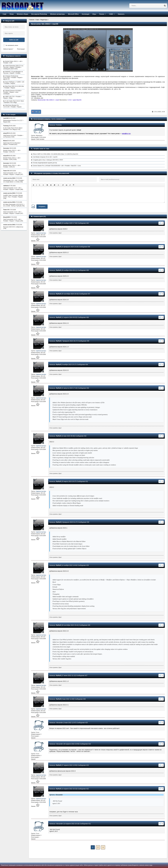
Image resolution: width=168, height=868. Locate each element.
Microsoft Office (73, 14)
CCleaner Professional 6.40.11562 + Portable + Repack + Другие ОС (13, 78)
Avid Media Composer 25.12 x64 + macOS (45, 157)
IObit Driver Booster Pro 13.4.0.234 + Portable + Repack (12, 106)
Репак (12, 14)
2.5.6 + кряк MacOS (75, 100)
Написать (121, 14)
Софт (5, 14)
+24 (36, 112)
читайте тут (126, 134)
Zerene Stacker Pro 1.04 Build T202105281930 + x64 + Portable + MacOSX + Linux (57, 166)
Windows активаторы (57, 14)
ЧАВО (111, 14)
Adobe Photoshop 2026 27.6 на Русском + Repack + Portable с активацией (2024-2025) (13, 67)
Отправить (42, 207)
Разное (102, 14)
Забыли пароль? (8, 49)
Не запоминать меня (12, 45)
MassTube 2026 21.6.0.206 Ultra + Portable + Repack (14, 87)
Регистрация (21, 49)
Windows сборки (22, 14)
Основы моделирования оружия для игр (45, 163)
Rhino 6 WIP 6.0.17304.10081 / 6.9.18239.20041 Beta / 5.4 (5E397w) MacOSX (56, 154)
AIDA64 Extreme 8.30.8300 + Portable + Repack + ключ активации (13, 92)
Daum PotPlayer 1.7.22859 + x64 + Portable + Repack (14, 83)
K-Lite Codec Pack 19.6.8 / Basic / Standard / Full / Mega (14, 102)
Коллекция (86, 14)
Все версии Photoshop (39, 14)
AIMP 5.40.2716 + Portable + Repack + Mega (13, 97)
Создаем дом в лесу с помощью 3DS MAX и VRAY (48, 160)
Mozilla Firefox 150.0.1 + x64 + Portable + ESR (13, 62)
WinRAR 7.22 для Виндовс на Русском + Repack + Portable (13, 72)
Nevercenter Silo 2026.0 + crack (48, 100)
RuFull (58, 223)
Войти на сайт (14, 40)
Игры (94, 14)
